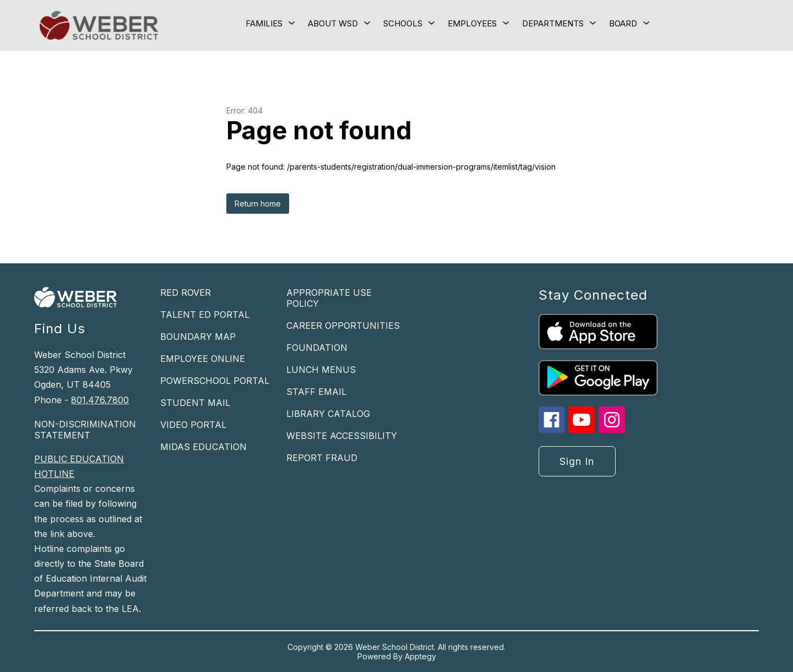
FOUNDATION (317, 348)
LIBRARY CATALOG (328, 414)
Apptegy (420, 656)
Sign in (577, 461)
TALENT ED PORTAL (205, 315)
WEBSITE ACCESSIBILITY (342, 436)
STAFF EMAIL (316, 392)
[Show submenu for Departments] (553, 24)
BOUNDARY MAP (198, 337)
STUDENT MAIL (195, 403)
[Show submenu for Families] (264, 24)
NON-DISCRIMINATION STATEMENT (85, 430)
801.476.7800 (100, 400)
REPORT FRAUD (322, 458)
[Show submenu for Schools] (403, 24)
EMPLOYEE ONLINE (203, 359)
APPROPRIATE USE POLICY (329, 298)
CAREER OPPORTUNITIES (343, 326)
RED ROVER (186, 292)
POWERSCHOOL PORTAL (215, 381)
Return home (258, 204)
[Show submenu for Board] (623, 24)
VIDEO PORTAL (193, 425)
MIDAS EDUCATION (203, 447)
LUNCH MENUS (321, 370)
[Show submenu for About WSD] (333, 24)
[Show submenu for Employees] (472, 24)
